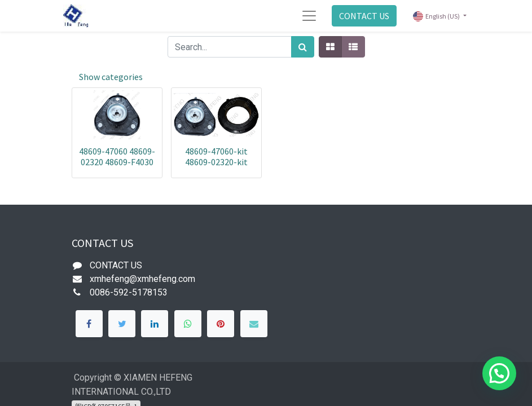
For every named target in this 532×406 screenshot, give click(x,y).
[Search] (303, 47)
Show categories (111, 77)
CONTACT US (364, 16)
